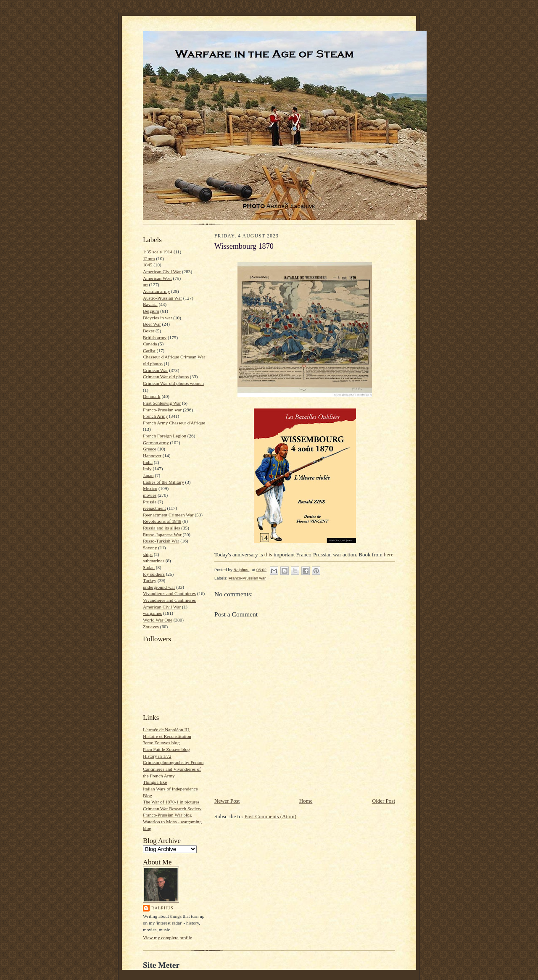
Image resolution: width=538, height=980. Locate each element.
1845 (148, 265)
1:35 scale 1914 (158, 252)
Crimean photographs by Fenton (173, 762)
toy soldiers (154, 574)
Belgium (151, 311)
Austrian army (156, 291)
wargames (152, 613)
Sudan (149, 567)
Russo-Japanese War (162, 535)
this (268, 555)
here (388, 555)
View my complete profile (167, 938)
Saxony (150, 548)
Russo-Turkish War (161, 541)
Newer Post (227, 801)
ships (148, 554)
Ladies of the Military (164, 482)
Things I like (155, 782)
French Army (155, 416)
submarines (154, 561)
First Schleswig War (162, 403)
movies (150, 495)
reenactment (154, 508)
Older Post (384, 801)
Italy (147, 469)
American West (157, 278)
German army (156, 443)
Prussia (150, 502)
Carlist (149, 350)
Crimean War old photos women (173, 383)
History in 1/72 (157, 756)
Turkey (150, 580)
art (145, 285)
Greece (150, 449)
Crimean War (155, 370)
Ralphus (162, 908)
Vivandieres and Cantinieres (169, 593)
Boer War (152, 324)
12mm (149, 258)
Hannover (152, 456)
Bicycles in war (158, 318)
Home (306, 801)
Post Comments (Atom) (271, 816)
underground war (159, 587)
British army (155, 337)
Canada (150, 344)
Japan (148, 475)
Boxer (149, 331)
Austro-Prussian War (162, 298)
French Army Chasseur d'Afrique (174, 423)
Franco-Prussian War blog (167, 815)
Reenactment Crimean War (168, 515)
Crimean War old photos (166, 377)
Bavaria (150, 304)
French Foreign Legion (165, 436)
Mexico (150, 488)
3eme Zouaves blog (161, 743)
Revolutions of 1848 (162, 521)
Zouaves (151, 627)
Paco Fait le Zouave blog (166, 749)
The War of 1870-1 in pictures (171, 802)
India (148, 462)
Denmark (152, 396)
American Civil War (162, 271)
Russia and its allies (161, 528)
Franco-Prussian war (162, 410)
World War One (158, 620)
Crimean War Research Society (172, 809)
